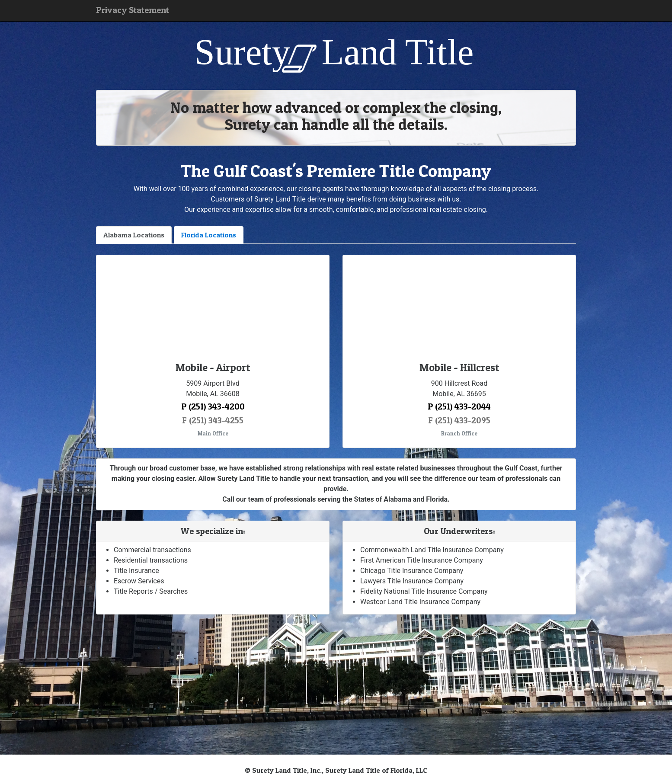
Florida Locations (209, 235)
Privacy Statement (133, 10)
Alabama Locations (134, 235)
